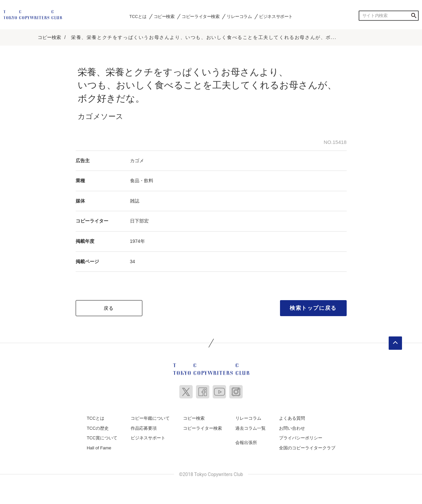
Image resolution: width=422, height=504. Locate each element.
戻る (109, 308)
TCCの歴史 (98, 428)
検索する (414, 16)
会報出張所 (246, 442)
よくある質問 (292, 418)
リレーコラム (239, 16)
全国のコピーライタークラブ (307, 448)
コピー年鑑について (150, 418)
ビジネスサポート (276, 16)
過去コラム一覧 (250, 428)
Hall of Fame (99, 448)
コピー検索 (164, 16)
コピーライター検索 (200, 16)
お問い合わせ (292, 428)
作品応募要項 (144, 428)
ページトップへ (395, 343)
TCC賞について (102, 438)
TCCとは (138, 16)
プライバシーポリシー (301, 438)
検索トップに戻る (313, 308)
